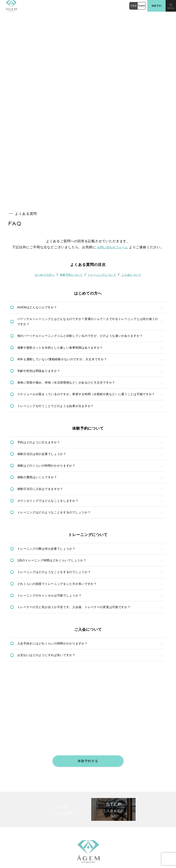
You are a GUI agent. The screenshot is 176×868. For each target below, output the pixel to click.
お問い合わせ (11, 820)
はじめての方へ (42, 151)
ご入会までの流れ (101, 792)
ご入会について (134, 151)
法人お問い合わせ (101, 820)
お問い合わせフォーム (112, 124)
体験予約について (70, 151)
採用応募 (8, 834)
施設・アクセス (12, 806)
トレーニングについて (103, 151)
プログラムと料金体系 (16, 792)
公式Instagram (14, 848)
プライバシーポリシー (104, 834)
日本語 (134, 6)
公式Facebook (102, 848)
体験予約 (156, 6)
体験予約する (88, 668)
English (142, 6)
